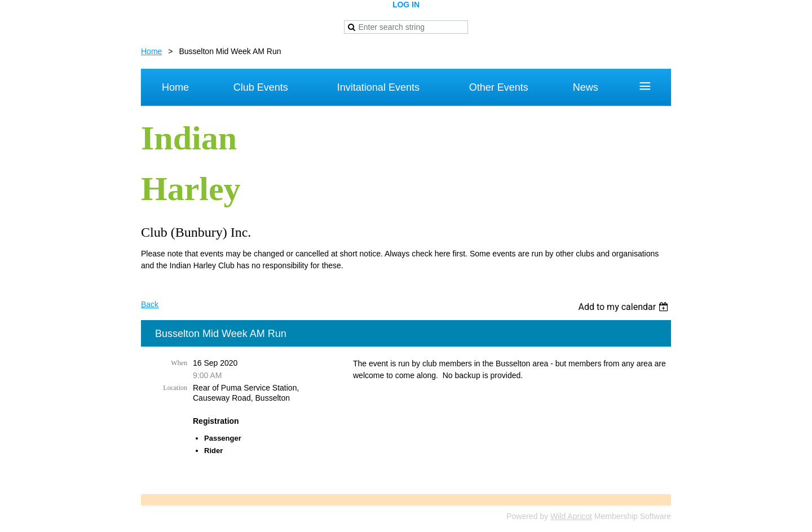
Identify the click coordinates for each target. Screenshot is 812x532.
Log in (406, 5)
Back (150, 304)
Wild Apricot (571, 516)
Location (175, 388)
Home (151, 51)
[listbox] (625, 307)
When (179, 363)
